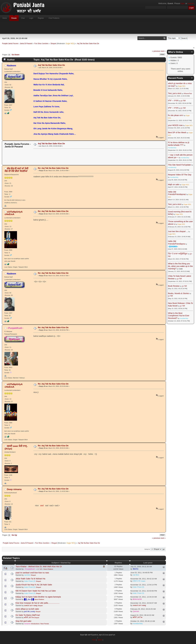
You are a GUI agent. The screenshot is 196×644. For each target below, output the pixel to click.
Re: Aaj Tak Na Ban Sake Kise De (53, 168)
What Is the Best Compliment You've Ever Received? (179, 316)
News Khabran (48, 569)
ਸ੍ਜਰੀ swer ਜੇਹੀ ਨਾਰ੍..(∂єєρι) (16, 447)
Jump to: (147, 549)
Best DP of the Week (177, 132)
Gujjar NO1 (70, 44)
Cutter (181, 269)
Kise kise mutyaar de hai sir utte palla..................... (37, 603)
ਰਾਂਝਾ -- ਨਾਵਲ (173, 101)
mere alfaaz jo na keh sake (27, 609)
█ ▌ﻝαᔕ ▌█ (29, 599)
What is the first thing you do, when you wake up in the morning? (180, 266)
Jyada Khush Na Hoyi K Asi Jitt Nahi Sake (34, 585)
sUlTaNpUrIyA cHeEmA (14, 213)
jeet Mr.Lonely (30, 611)
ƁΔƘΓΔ (135, 569)
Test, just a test (174, 93)
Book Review (174, 286)
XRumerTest (188, 93)
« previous (156, 51)
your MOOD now (175, 125)
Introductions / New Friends (40, 624)
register (191, 3)
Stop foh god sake (23, 621)
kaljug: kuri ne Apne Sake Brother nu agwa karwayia (38, 597)
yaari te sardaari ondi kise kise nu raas (32, 573)
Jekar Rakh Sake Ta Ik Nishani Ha (30, 579)
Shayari (33, 575)
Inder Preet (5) (30, 581)
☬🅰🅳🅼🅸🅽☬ (173, 247)
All (41, 569)
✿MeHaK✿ (137, 599)
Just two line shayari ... (178, 231)
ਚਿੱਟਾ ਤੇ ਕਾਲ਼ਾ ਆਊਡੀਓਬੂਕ (178, 254)
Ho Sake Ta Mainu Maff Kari (28, 615)
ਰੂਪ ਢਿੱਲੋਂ (183, 101)
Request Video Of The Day (180, 175)
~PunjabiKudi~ (15, 328)
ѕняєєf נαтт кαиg (31, 605)
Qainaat (136, 611)
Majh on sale (174, 184)
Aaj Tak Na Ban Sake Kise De (51, 65)
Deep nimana (14, 489)
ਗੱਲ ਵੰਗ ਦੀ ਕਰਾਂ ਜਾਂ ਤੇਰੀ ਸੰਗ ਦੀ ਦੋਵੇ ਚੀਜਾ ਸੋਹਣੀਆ (16, 170)
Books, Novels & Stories (178, 293)
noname (27, 624)
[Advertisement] (98, 27)
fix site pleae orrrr (176, 115)
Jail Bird (27, 575)
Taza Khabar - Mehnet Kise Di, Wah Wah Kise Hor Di (39, 567)
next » (163, 51)
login (183, 3)
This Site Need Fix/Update (179, 165)
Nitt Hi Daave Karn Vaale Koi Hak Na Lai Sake (36, 591)
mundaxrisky (138, 623)
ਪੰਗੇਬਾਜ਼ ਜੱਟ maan (139, 581)
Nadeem (12, 65)
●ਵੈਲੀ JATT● (29, 617)
